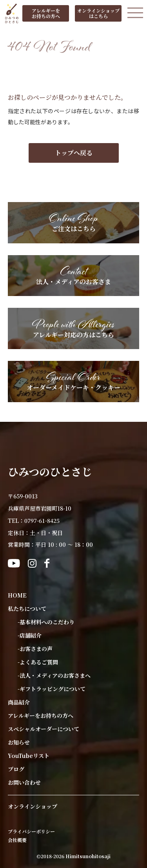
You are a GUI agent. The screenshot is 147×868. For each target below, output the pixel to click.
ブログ (16, 769)
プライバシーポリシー (31, 831)
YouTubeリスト (29, 756)
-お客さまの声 (35, 649)
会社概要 (17, 840)
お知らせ (19, 742)
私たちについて (27, 609)
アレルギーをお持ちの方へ (41, 715)
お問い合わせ (24, 782)
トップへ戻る (74, 153)
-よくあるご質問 (38, 662)
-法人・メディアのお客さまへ (54, 675)
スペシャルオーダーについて (44, 729)
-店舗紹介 (30, 635)
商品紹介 (19, 702)
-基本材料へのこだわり (46, 622)
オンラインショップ (33, 806)
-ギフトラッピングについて (52, 689)
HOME (17, 595)
